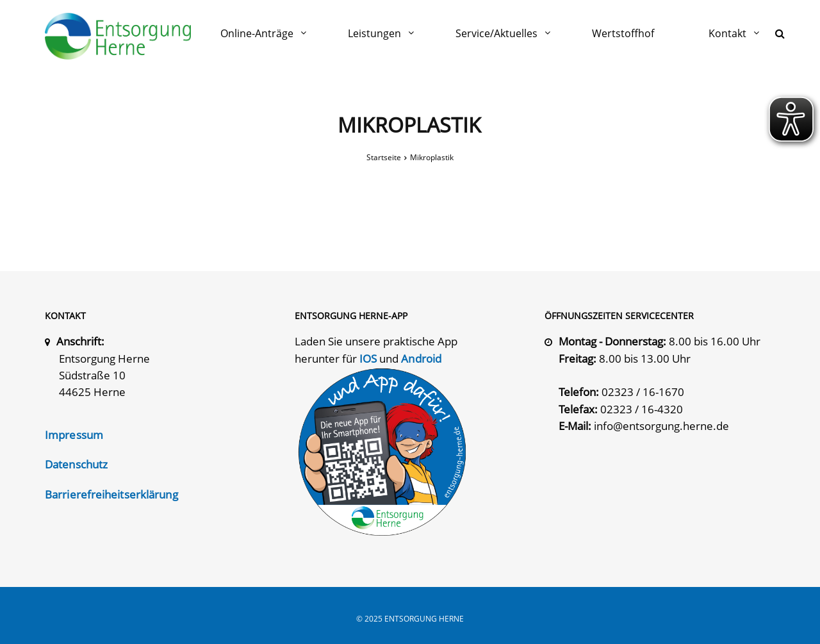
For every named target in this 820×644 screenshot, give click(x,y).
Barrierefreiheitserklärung (111, 494)
